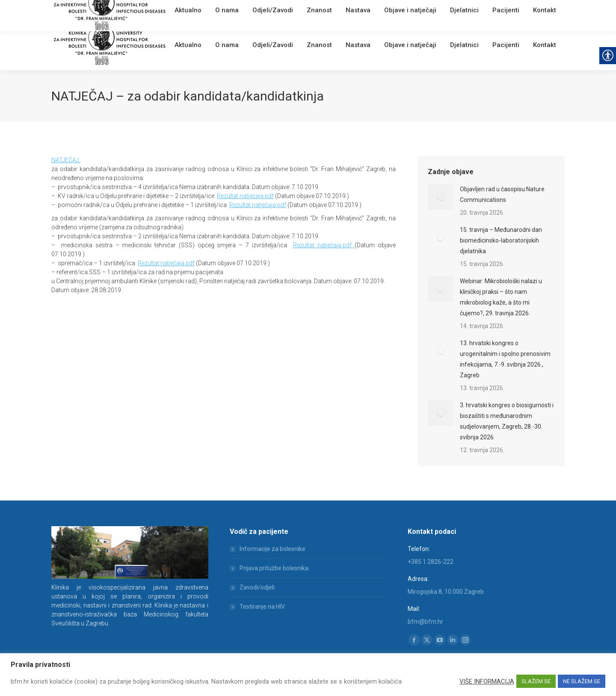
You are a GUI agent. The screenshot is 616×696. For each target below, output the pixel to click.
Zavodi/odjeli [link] (257, 587)
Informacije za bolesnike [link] (272, 549)
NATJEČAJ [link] (66, 160)
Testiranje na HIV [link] (262, 607)
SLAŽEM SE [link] (536, 681)
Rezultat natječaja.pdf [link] (245, 196)
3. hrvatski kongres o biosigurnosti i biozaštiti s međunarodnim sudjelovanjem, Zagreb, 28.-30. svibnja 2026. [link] (507, 421)
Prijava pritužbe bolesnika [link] (274, 568)
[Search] (513, 9)
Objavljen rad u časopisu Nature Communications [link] (502, 194)
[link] (178, 10)
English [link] (220, 10)
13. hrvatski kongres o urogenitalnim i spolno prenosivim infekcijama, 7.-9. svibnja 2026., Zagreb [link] (505, 359)
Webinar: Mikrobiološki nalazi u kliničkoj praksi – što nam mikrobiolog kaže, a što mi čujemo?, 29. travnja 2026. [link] (501, 297)
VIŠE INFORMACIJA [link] (487, 681)
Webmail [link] (197, 10)
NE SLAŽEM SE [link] (582, 681)
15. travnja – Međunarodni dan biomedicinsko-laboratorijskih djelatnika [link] (501, 240)
